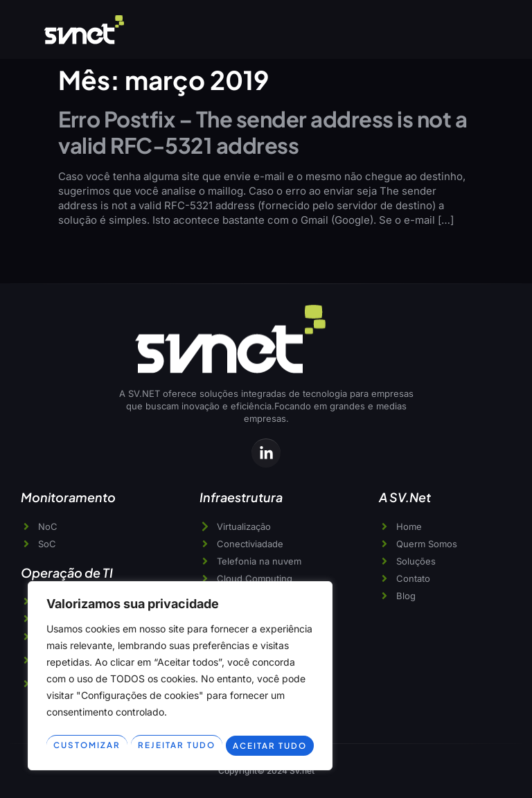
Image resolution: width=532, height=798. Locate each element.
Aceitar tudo (271, 746)
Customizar (86, 746)
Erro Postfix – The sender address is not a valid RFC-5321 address (263, 132)
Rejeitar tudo (177, 746)
